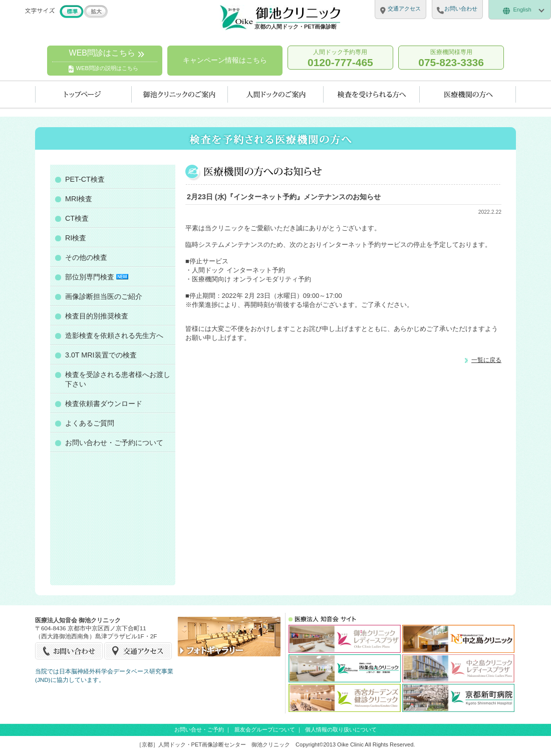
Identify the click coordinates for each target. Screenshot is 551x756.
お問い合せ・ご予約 (199, 729)
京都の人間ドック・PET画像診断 (296, 27)
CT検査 (77, 218)
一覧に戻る (486, 360)
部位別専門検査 (97, 277)
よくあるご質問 (90, 423)
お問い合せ (69, 651)
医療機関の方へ (468, 94)
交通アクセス (138, 651)
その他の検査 (86, 257)
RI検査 (76, 238)
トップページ (83, 94)
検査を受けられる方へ (372, 94)
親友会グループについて (265, 729)
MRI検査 (79, 199)
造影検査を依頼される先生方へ (114, 335)
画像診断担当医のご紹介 (104, 296)
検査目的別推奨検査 (97, 316)
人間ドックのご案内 (276, 94)
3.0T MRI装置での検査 (101, 355)
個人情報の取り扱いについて (341, 729)
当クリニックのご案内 (180, 94)
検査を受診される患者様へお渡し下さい (118, 379)
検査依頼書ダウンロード (104, 404)
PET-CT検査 (85, 179)
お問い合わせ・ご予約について (114, 443)
